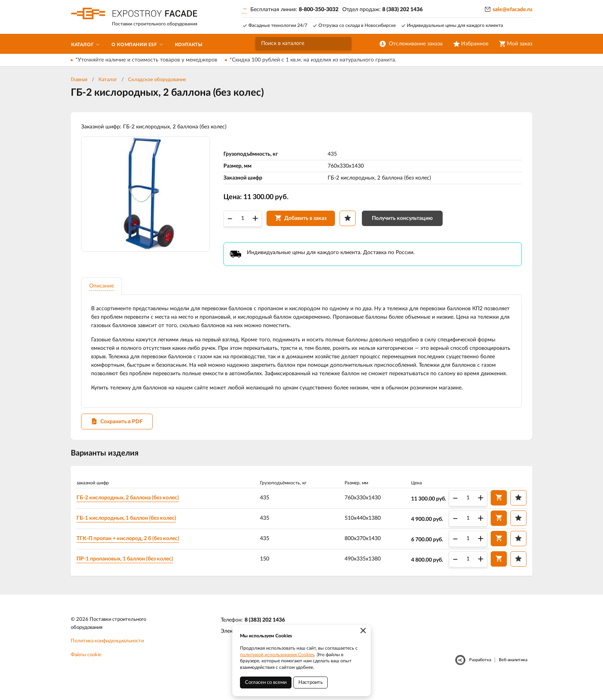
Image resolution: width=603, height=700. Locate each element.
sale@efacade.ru (512, 10)
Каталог (108, 80)
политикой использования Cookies (277, 655)
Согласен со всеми (266, 683)
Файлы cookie (86, 669)
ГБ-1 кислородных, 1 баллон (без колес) (128, 531)
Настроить (311, 683)
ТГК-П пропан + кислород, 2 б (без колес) (129, 552)
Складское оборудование (157, 80)
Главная (79, 80)
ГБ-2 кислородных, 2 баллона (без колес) (129, 511)
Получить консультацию (403, 220)
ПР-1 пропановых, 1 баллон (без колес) (126, 572)
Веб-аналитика (513, 674)
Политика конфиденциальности (107, 655)
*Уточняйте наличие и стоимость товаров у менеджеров (146, 60)
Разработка (480, 674)
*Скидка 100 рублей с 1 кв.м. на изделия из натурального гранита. (313, 60)
